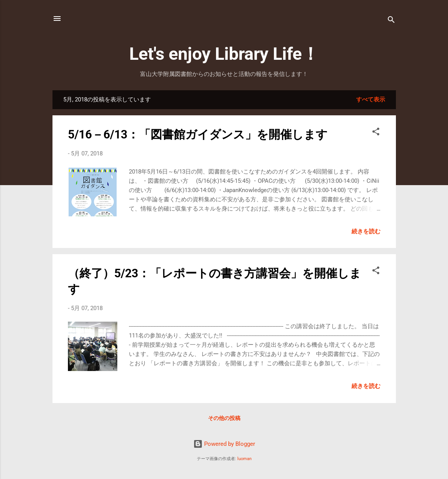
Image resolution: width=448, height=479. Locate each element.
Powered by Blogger (224, 444)
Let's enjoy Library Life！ (224, 54)
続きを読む (366, 231)
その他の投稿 (224, 418)
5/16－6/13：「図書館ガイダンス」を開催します (198, 134)
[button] (376, 133)
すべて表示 (371, 100)
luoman (244, 459)
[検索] (391, 21)
